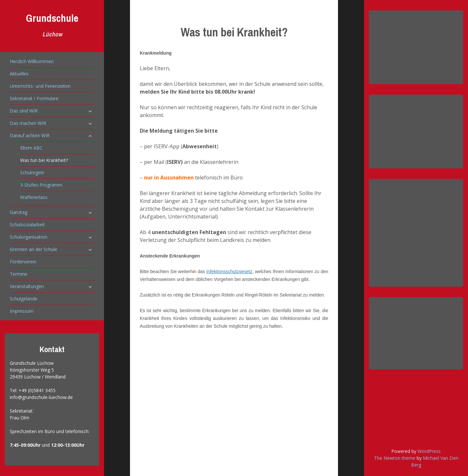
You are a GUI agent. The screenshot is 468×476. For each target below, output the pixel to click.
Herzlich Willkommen (32, 61)
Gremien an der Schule (33, 249)
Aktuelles (19, 74)
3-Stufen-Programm (41, 185)
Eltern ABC (31, 148)
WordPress (429, 451)
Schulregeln (32, 172)
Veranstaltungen (27, 286)
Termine (19, 274)
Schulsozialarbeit (27, 225)
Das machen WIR (28, 123)
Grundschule (52, 18)
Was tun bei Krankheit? (44, 160)
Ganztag (19, 212)
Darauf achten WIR (30, 135)
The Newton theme (395, 458)
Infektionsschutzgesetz (229, 271)
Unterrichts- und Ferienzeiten (40, 86)
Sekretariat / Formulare (34, 98)
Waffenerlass (34, 197)
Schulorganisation (28, 237)
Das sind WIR (24, 111)
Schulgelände (24, 299)
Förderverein (23, 262)
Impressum (22, 311)
